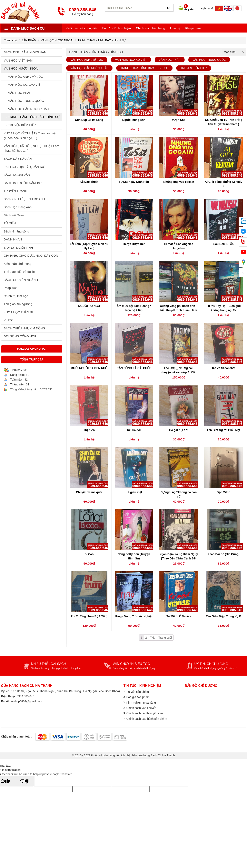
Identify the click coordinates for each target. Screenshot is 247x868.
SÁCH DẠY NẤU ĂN (18, 159)
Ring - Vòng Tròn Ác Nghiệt (134, 616)
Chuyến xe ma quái (89, 492)
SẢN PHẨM (29, 40)
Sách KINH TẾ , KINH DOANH (24, 199)
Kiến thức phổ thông (17, 264)
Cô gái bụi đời (179, 430)
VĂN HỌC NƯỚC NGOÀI (57, 40)
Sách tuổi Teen (14, 215)
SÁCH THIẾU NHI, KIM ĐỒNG (24, 328)
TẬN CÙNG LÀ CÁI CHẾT (134, 368)
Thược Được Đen (134, 244)
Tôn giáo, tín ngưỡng (18, 304)
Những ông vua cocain (179, 182)
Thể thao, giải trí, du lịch (20, 272)
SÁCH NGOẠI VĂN (17, 175)
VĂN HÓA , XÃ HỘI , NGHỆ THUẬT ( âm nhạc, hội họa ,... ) (31, 148)
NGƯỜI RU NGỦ (89, 306)
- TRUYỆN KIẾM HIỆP (20, 125)
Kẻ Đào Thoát (89, 182)
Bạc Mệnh (223, 492)
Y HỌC (9, 320)
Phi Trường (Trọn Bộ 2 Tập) (89, 616)
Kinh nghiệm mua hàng (141, 703)
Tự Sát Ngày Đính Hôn (134, 182)
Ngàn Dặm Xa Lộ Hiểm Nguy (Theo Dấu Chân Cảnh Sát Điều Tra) (179, 558)
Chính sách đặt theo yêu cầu (145, 713)
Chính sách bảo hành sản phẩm (147, 719)
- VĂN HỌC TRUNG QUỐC (24, 101)
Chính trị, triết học (16, 296)
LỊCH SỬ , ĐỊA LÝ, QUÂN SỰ (24, 167)
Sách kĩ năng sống (16, 231)
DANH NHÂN (13, 239)
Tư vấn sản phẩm (138, 692)
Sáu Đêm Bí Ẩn (223, 244)
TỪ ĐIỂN (10, 223)
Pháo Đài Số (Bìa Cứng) (224, 554)
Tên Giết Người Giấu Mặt (224, 430)
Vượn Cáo (179, 120)
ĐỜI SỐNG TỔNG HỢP (20, 336)
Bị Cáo (89, 554)
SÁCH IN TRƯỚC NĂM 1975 (24, 183)
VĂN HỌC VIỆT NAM (18, 60)
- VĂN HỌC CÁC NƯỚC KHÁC (26, 109)
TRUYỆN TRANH (15, 191)
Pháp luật (10, 288)
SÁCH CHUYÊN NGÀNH (21, 280)
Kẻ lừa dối (134, 430)
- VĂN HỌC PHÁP (17, 93)
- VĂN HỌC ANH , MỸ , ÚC (23, 77)
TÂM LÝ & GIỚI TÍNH (18, 248)
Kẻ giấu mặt (134, 492)
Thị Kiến (89, 430)
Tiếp (153, 638)
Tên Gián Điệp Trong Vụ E (223, 616)
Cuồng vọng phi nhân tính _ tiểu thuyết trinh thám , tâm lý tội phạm (179, 310)
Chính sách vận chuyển (141, 708)
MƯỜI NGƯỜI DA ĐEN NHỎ (89, 368)
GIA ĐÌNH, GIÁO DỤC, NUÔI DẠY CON (31, 255)
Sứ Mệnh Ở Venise (179, 616)
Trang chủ (11, 40)
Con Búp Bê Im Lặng (89, 120)
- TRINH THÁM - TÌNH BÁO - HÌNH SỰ (32, 117)
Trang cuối (165, 638)
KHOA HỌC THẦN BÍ (18, 312)
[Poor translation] (25, 781)
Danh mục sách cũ (24, 29)
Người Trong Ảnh (134, 120)
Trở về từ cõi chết (224, 368)
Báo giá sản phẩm (138, 697)
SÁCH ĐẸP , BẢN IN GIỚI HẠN (25, 52)
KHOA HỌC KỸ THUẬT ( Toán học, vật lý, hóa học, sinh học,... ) (30, 136)
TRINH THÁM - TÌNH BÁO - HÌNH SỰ (102, 40)
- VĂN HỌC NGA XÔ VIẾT (23, 85)
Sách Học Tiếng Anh (18, 207)
